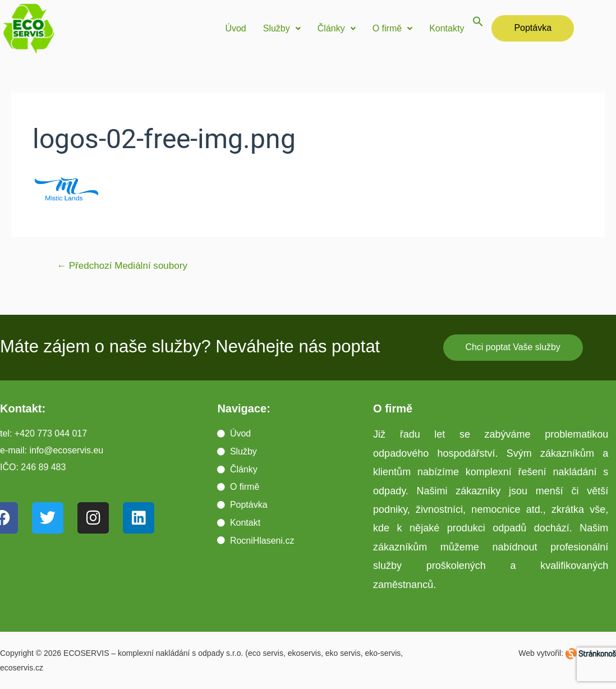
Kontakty (447, 28)
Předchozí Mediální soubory (122, 266)
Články (337, 28)
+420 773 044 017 (51, 433)
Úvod (235, 28)
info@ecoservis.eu (66, 450)
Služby (282, 28)
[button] (282, 29)
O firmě (392, 28)
